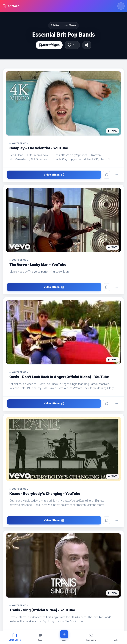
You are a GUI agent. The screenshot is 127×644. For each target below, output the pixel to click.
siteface (11, 6)
